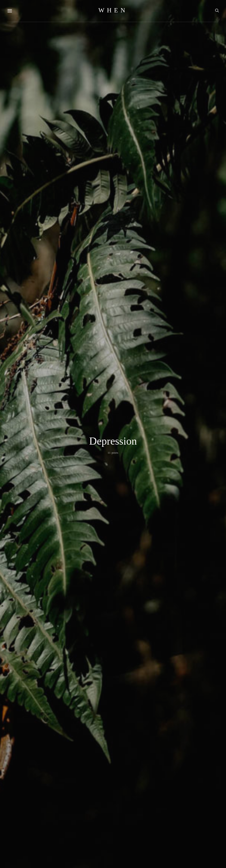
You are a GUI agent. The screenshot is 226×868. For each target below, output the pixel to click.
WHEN (113, 10)
